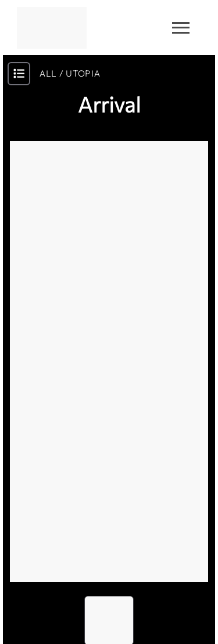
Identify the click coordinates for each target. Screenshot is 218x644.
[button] (109, 361)
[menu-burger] (181, 28)
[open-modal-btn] (19, 73)
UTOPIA (83, 73)
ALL (48, 73)
